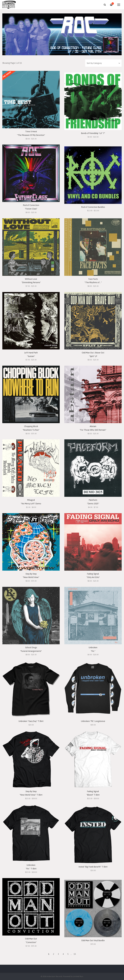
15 (75, 954)
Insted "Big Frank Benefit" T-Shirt (93, 867)
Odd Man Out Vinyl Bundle (93, 940)
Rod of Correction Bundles (93, 207)
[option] (62, 34)
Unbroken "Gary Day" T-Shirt (31, 721)
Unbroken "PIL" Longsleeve (93, 721)
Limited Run (78, 976)
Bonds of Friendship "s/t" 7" (93, 133)
